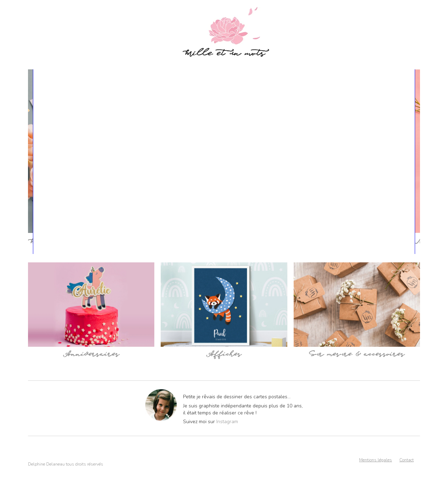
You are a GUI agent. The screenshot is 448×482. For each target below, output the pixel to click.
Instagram (227, 422)
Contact (407, 460)
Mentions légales (376, 460)
